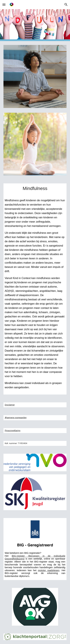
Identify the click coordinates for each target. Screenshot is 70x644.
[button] (4, 5)
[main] (35, 188)
